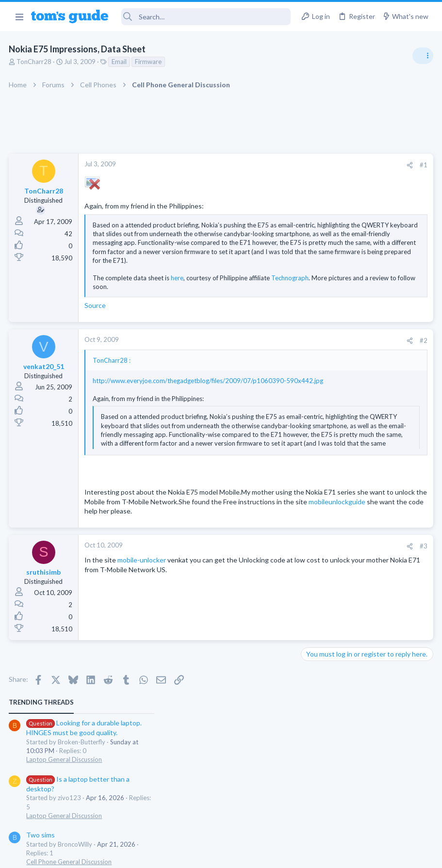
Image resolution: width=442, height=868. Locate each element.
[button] (19, 16)
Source (96, 308)
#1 (267, 165)
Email (120, 62)
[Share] (254, 165)
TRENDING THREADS (319, 159)
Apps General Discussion (339, 366)
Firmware (149, 62)
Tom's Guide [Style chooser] (363, 814)
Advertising (117, 854)
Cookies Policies (185, 854)
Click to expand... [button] (179, 289)
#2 (267, 342)
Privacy (246, 854)
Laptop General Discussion (342, 216)
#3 (267, 567)
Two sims (319, 291)
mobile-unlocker (143, 581)
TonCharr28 (35, 62)
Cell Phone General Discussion (347, 318)
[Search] (206, 17)
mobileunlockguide (184, 522)
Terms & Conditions (313, 854)
